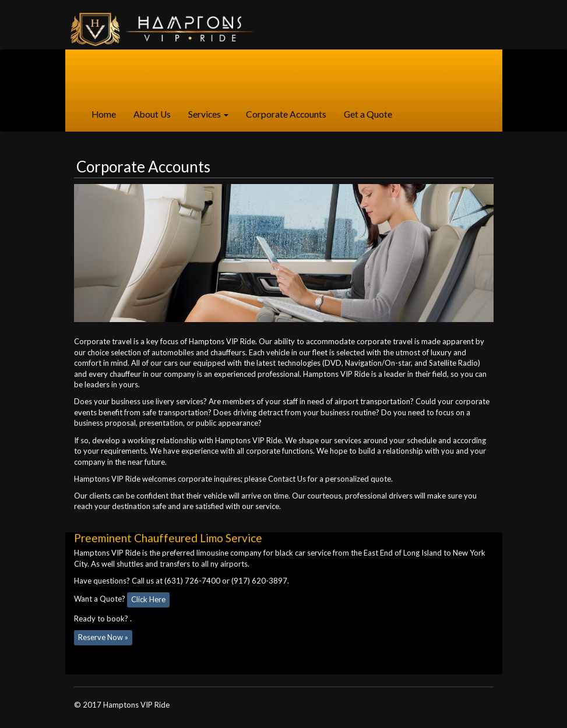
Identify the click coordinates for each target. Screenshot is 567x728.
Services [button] (208, 114)
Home (108, 114)
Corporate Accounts (286, 114)
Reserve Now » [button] (103, 637)
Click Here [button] (148, 599)
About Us (152, 114)
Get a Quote (368, 114)
